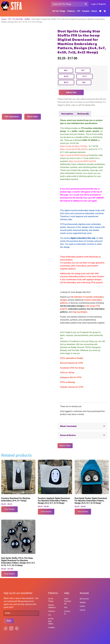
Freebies (51, 627)
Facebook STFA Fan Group (72, 368)
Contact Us (67, 612)
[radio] (66, 70)
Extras (94, 11)
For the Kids (18, 19)
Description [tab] (67, 114)
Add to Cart (71, 92)
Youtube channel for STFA (72, 387)
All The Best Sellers (51, 621)
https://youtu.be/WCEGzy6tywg (74, 155)
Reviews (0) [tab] (83, 114)
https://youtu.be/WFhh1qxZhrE (82, 161)
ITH (78, 11)
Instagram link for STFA (71, 377)
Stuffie (27, 19)
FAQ (66, 607)
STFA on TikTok (67, 373)
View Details (9, 509)
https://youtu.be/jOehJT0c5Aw (74, 146)
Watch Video (65, 446)
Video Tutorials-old (68, 601)
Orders (82, 606)
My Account (84, 599)
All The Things (59, 11)
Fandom (86, 11)
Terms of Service (68, 435)
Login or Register (98, 4)
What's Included (68, 426)
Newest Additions (52, 606)
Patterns (71, 11)
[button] (83, 426)
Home (4, 19)
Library (82, 610)
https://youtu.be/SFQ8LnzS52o (74, 149)
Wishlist (83, 602)
